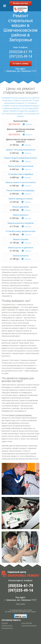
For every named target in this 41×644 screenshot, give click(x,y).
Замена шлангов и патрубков (20, 223)
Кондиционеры (7, 628)
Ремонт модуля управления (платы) (21, 158)
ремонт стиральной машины (20, 415)
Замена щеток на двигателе (21, 248)
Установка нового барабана (21, 174)
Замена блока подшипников (21, 166)
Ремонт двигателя (20, 207)
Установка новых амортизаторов (20, 231)
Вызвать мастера (20, 3)
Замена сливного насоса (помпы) (21, 182)
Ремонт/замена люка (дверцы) (20, 190)
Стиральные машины (29, 626)
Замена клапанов (20, 256)
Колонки (5, 623)
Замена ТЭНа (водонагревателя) (21, 150)
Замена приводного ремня (20, 199)
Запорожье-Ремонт (10, 307)
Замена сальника (21, 239)
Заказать (28, 124)
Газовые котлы (7, 626)
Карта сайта (21, 604)
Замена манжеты (21, 215)
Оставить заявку (20, 64)
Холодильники (27, 623)
